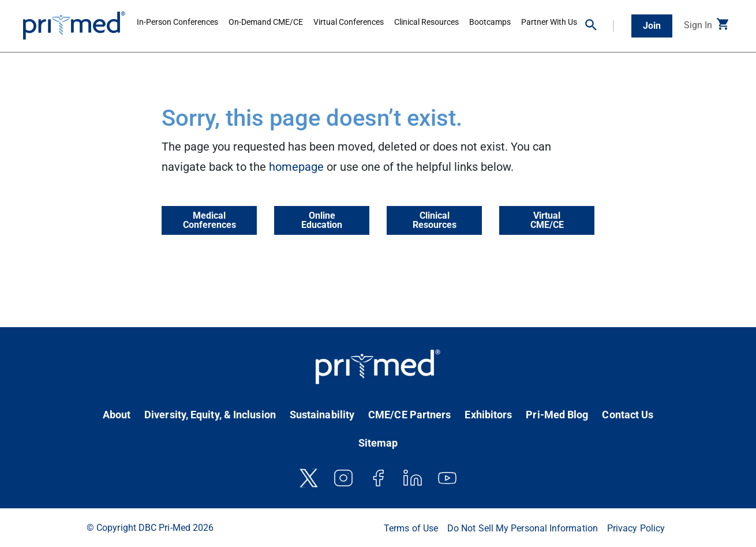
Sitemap (378, 443)
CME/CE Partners (409, 415)
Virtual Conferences (349, 22)
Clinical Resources (426, 22)
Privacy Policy (636, 528)
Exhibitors (488, 415)
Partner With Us (549, 22)
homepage (296, 167)
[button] (600, 26)
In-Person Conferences (177, 22)
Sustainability (322, 415)
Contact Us (628, 415)
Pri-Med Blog (557, 415)
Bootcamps (490, 22)
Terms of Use (411, 528)
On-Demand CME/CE (266, 22)
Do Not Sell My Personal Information (523, 528)
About (117, 415)
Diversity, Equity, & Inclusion (210, 415)
